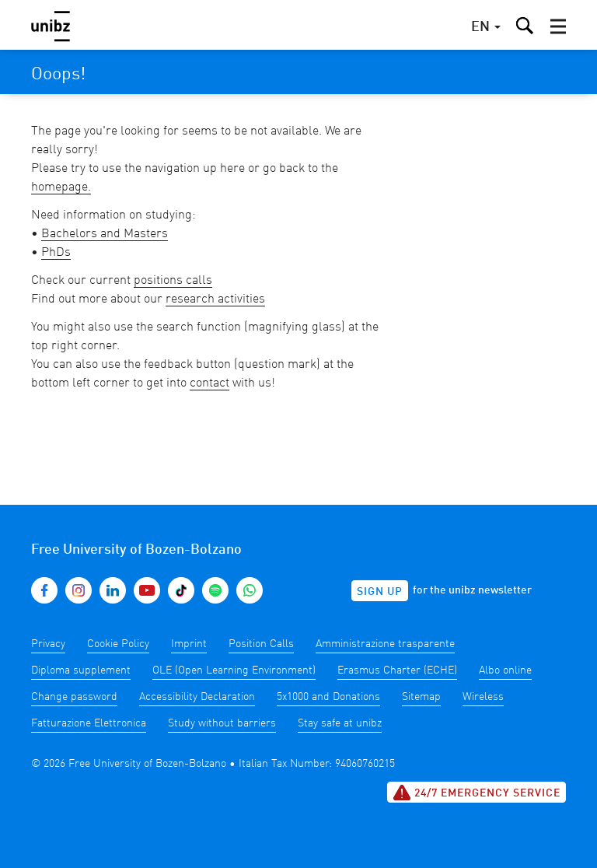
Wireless (483, 697)
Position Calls (261, 644)
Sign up (380, 592)
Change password (74, 697)
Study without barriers (222, 723)
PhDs (56, 253)
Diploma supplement (81, 670)
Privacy (48, 644)
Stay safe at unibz (340, 723)
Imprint (189, 644)
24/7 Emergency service (477, 793)
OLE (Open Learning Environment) (234, 670)
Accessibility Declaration (197, 697)
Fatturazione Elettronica (89, 723)
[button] (558, 26)
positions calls (173, 281)
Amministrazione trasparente (385, 644)
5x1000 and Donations (328, 697)
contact (209, 383)
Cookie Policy (118, 644)
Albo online (505, 670)
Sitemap (421, 697)
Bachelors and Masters (105, 234)
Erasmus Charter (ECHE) (397, 670)
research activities (215, 299)
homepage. (61, 187)
